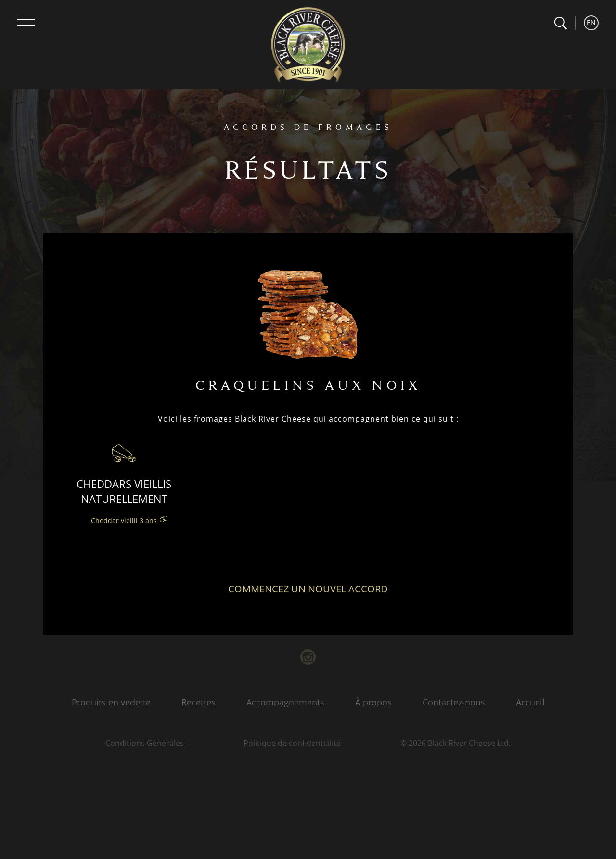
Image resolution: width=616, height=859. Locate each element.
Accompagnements (285, 702)
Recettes (199, 702)
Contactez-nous (454, 702)
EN (591, 22)
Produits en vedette (111, 702)
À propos (373, 702)
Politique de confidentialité (292, 743)
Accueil (530, 702)
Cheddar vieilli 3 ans (124, 520)
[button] (560, 23)
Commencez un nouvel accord (308, 589)
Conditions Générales (145, 743)
